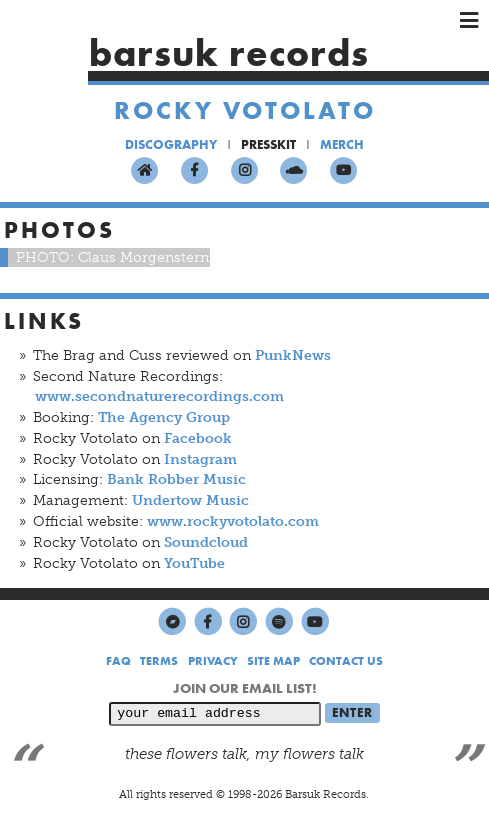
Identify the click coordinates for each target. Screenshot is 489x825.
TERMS (159, 661)
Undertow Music (190, 500)
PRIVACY (213, 661)
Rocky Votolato (245, 110)
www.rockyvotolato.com (233, 521)
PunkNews (293, 355)
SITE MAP (273, 661)
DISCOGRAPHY (171, 144)
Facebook (198, 438)
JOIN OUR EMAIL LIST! (245, 688)
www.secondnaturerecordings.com (159, 396)
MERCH (342, 144)
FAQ (118, 661)
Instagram (200, 459)
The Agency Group (164, 417)
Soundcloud (206, 542)
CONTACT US (346, 661)
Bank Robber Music (176, 479)
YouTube (194, 563)
